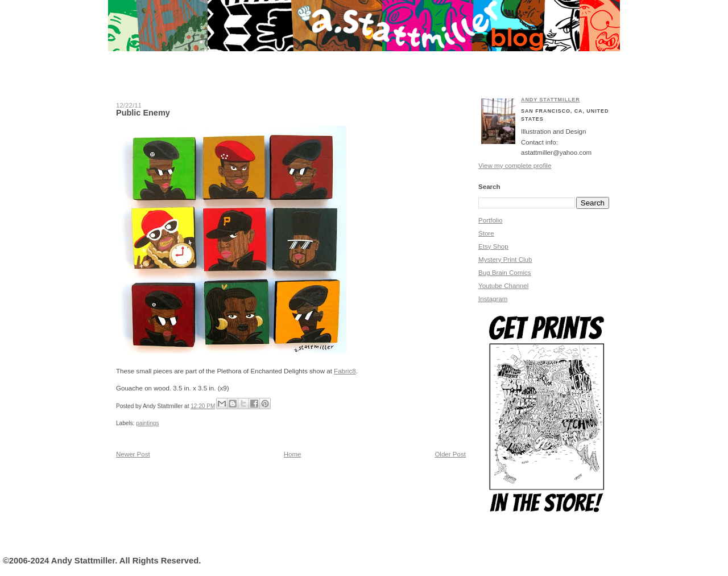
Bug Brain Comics (505, 273)
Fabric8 (345, 371)
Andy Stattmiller (551, 100)
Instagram (493, 299)
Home (293, 454)
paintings (147, 423)
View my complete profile (515, 166)
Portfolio (490, 220)
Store (486, 233)
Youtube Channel (503, 286)
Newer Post (133, 454)
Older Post (450, 454)
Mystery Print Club (505, 260)
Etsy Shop (493, 246)
